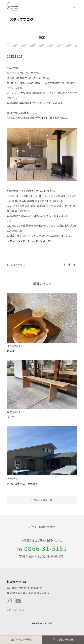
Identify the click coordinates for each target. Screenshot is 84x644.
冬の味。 (67, 264)
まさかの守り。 (18, 264)
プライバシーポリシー (17, 610)
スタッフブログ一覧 (42, 500)
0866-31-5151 (46, 548)
